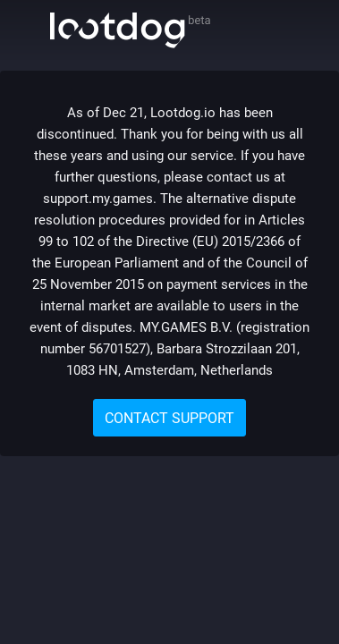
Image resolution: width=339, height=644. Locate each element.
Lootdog (130, 30)
